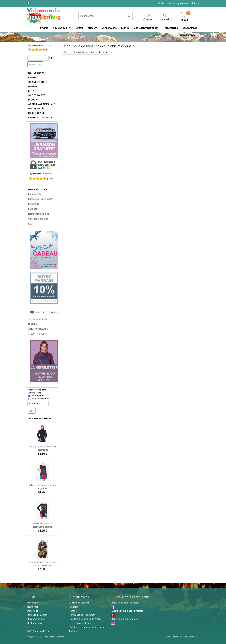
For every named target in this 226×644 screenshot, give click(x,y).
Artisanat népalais (42, 104)
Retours (74, 611)
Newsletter (33, 607)
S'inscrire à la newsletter (41, 199)
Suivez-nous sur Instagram (125, 619)
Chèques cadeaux (40, 117)
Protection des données (81, 623)
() (49, 50)
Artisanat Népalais (146, 28)
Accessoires (109, 28)
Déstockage (190, 28)
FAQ (30, 224)
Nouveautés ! (37, 73)
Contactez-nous (35, 623)
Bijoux (125, 28)
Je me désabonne (40, 399)
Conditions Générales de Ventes (86, 619)
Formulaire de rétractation (82, 615)
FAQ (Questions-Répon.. (39, 631)
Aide (33, 597)
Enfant (92, 28)
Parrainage (34, 204)
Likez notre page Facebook (125, 603)
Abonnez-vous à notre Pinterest (128, 611)
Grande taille (61, 28)
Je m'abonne (38, 396)
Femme (44, 28)
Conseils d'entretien (38, 219)
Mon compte (35, 194)
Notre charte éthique (39, 214)
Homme (79, 28)
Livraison (33, 209)
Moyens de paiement (80, 603)
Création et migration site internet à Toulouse (87, 629)
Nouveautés (170, 28)
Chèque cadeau (188, 35)
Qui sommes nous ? (37, 619)
